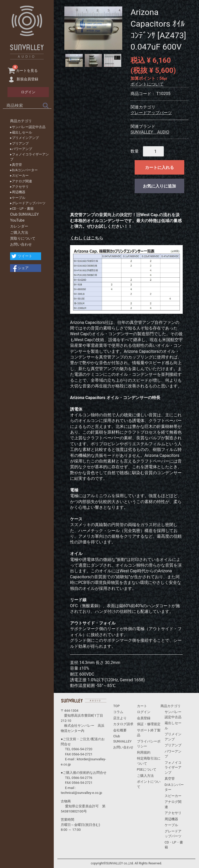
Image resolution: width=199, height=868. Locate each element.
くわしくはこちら (87, 238)
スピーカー (173, 796)
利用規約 (144, 752)
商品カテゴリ (21, 121)
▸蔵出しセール (21, 132)
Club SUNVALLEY (24, 214)
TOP (116, 706)
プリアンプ (173, 745)
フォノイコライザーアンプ (173, 768)
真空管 (170, 779)
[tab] (74, 60)
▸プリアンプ (19, 143)
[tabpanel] (93, 28)
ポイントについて (147, 84)
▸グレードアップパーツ (28, 203)
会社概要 (120, 730)
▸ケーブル (18, 198)
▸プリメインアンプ (24, 138)
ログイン (144, 712)
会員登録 (144, 718)
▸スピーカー (19, 175)
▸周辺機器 (18, 192)
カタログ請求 (123, 724)
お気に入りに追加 (159, 186)
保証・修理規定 (149, 724)
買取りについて (23, 238)
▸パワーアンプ (21, 149)
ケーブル (171, 825)
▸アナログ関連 (21, 181)
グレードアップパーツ (151, 113)
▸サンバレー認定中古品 (28, 127)
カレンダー (19, 226)
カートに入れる (159, 167)
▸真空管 (16, 165)
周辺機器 (171, 819)
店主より (120, 718)
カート (142, 706)
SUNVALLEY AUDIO (150, 132)
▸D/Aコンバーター (24, 170)
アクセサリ (173, 813)
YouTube (17, 220)
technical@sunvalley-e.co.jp (81, 793)
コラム (118, 712)
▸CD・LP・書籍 (22, 209)
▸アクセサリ (19, 187)
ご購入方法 (19, 233)
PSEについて (147, 769)
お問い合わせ (21, 244)
